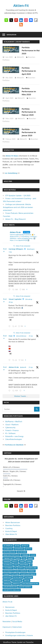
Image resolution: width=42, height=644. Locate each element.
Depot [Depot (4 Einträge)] (18, 554)
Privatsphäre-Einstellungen (15, 628)
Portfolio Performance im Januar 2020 (29, 132)
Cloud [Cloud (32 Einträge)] (33, 551)
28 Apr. (12, 301)
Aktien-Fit (21, 5)
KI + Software (10, 429)
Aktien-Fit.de (15, 364)
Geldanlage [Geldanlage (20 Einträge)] (8, 560)
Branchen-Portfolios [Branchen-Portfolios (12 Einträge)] (11, 551)
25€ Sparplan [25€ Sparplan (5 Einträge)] (8, 541)
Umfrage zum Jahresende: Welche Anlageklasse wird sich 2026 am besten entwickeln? (18, 207)
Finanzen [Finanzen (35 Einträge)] (7, 557)
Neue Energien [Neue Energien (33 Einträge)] (21, 567)
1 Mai (11, 252)
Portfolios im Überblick (14, 441)
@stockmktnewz (22, 334)
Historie (30, 631)
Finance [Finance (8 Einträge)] (30, 554)
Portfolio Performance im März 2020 (29, 91)
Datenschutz (17, 623)
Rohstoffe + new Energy (14, 432)
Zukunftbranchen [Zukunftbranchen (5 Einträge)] (10, 583)
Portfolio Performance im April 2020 (29, 71)
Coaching (9, 524)
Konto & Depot (11, 527)
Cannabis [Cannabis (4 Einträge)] (25, 551)
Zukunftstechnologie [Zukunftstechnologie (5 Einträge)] (12, 586)
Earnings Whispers (17, 249)
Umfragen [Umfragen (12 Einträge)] (7, 579)
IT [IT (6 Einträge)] (31, 560)
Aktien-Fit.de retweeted (17, 246)
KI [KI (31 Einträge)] (16, 564)
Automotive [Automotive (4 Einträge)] (8, 545)
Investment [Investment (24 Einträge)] (24, 560)
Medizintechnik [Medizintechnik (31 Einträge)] (31, 564)
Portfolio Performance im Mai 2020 (29, 50)
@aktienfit (24, 364)
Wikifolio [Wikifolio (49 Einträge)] (16, 579)
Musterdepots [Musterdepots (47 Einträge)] (9, 567)
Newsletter (7, 617)
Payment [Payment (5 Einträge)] (32, 567)
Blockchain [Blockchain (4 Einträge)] (22, 548)
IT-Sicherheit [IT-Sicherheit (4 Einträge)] (8, 564)
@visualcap (30, 298)
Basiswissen (10, 603)
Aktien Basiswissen (13, 518)
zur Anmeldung (11, 173)
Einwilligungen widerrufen (15, 631)
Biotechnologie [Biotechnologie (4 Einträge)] (9, 548)
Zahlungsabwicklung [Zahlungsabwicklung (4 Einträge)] (30, 579)
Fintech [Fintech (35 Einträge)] (15, 557)
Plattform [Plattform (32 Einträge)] (15, 570)
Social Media (17, 617)
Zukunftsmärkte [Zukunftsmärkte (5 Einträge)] (25, 583)
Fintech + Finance (12, 426)
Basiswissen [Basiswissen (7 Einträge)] (19, 545)
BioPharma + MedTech (14, 417)
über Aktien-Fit (11, 612)
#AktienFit (20, 57)
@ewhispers (32, 249)
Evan (12, 334)
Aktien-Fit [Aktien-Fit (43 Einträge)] (25, 541)
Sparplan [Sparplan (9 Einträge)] (7, 576)
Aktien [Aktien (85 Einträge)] (17, 541)
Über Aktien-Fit (11, 530)
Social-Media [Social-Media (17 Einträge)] (18, 573)
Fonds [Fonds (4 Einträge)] (22, 557)
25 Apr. (32, 334)
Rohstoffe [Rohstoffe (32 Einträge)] (7, 573)
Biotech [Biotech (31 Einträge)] (28, 545)
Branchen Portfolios (13, 609)
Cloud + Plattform (12, 420)
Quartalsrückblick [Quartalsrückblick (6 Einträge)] (28, 570)
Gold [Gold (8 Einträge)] (16, 560)
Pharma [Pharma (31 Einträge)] (6, 570)
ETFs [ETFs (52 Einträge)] (24, 554)
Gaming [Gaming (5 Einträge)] (29, 557)
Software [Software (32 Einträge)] (29, 573)
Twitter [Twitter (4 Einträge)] (27, 576)
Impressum (7, 623)
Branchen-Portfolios (13, 521)
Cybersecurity (10, 423)
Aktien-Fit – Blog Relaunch (16, 219)
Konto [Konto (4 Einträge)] (21, 564)
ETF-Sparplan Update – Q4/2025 (18, 196)
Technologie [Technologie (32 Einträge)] (17, 576)
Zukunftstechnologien (14, 435)
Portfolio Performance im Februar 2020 (29, 112)
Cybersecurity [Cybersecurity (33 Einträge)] (9, 554)
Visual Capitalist (16, 298)
